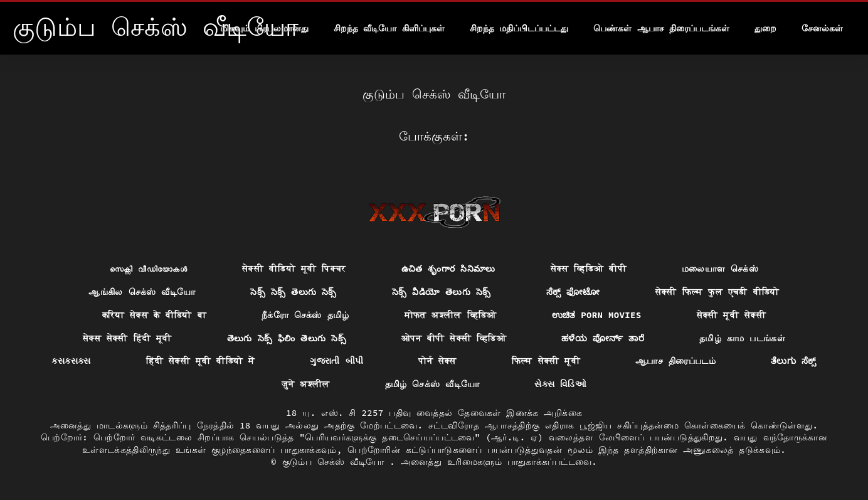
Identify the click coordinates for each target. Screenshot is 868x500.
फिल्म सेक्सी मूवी (546, 361)
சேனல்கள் (822, 28)
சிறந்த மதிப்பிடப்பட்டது (519, 28)
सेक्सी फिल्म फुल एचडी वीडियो (717, 292)
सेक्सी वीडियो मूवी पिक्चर (294, 269)
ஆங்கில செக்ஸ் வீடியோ (142, 292)
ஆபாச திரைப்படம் (675, 361)
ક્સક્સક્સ (71, 361)
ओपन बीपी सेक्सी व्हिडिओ (454, 338)
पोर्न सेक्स (437, 361)
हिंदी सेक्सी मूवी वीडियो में (201, 361)
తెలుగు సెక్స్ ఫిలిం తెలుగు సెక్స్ (287, 338)
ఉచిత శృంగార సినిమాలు (448, 269)
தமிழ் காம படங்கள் (742, 338)
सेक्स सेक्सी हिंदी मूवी (127, 338)
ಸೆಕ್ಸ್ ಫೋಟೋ (573, 292)
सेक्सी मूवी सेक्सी (731, 315)
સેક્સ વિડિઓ (560, 384)
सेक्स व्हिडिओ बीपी (589, 269)
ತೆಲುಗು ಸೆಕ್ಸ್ (794, 361)
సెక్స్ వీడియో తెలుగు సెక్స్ (442, 292)
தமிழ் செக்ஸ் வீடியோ (432, 384)
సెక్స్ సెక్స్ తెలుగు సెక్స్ (293, 292)
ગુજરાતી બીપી (336, 361)
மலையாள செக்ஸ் (720, 269)
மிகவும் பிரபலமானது (264, 28)
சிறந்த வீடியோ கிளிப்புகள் (389, 28)
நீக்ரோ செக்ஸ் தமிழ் (305, 315)
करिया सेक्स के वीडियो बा (154, 315)
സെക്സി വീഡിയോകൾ (148, 269)
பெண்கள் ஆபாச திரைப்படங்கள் (661, 28)
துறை (765, 28)
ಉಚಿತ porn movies (597, 315)
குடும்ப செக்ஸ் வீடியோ (336, 462)
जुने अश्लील (306, 384)
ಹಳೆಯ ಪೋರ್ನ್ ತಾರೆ (603, 338)
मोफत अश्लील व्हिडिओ (451, 315)
